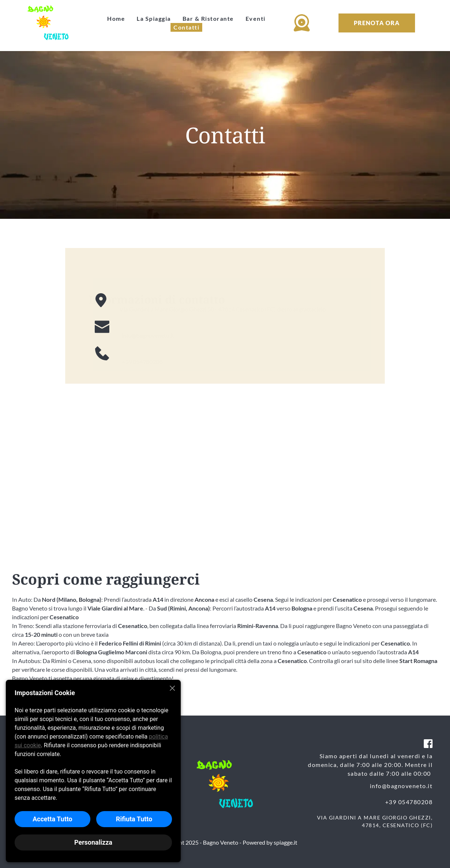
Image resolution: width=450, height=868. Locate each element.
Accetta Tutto (52, 819)
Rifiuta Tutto (134, 819)
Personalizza (93, 842)
